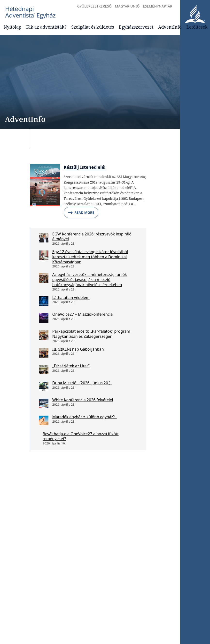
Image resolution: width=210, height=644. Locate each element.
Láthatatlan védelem (71, 298)
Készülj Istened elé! (85, 167)
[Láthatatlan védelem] (44, 301)
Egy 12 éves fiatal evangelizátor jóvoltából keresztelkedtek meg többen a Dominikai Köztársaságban (90, 257)
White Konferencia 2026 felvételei (83, 400)
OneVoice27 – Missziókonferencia (83, 314)
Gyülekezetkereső (94, 6)
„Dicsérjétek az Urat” (71, 366)
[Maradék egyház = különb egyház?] (44, 420)
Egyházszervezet (136, 27)
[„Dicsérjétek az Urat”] (44, 370)
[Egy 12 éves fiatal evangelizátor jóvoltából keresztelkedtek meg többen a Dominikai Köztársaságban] (44, 255)
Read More (81, 213)
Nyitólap (12, 27)
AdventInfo (170, 27)
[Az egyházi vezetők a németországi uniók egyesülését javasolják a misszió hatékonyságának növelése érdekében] (44, 278)
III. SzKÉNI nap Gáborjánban (78, 349)
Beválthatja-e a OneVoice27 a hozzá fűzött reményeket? (81, 436)
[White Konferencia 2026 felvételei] (44, 403)
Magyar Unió (127, 6)
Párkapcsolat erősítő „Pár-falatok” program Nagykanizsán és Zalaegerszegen (91, 334)
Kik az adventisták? (46, 27)
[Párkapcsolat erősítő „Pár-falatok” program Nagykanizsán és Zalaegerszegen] (44, 335)
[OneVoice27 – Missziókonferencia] (44, 318)
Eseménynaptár (158, 6)
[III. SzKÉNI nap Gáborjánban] (44, 353)
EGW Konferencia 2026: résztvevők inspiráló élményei (92, 237)
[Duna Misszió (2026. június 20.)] (44, 386)
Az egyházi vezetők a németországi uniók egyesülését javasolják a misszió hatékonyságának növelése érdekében (90, 280)
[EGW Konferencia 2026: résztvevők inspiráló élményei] (44, 238)
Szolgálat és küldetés (93, 27)
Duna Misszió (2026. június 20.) (82, 383)
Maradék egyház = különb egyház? (85, 417)
